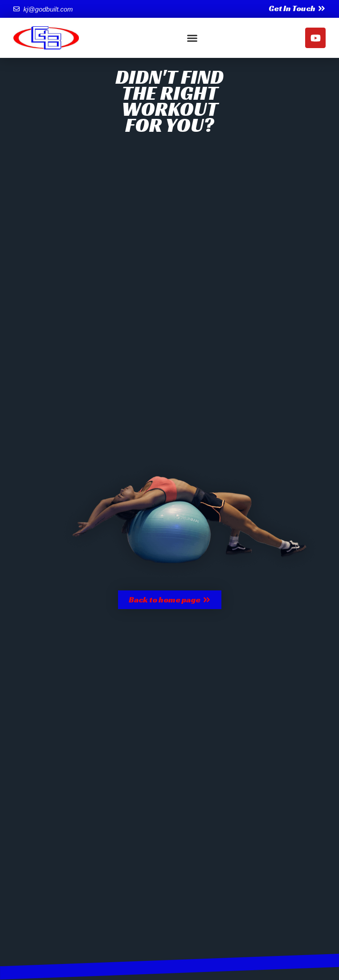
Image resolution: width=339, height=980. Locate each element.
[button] (192, 38)
